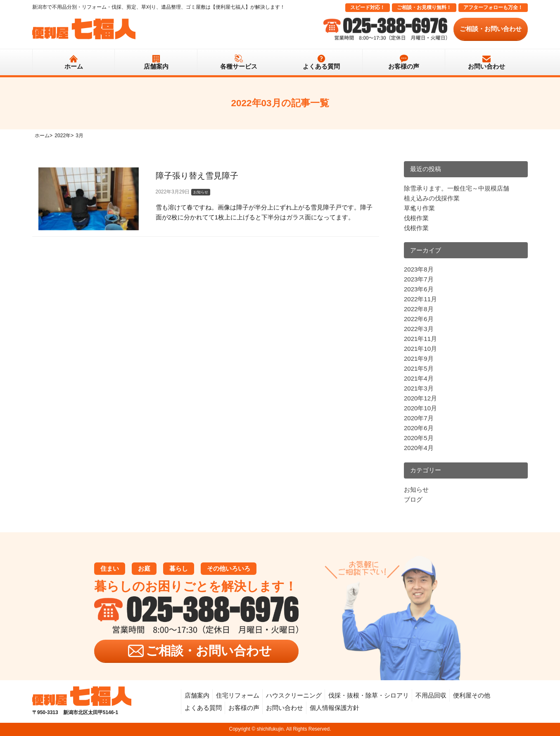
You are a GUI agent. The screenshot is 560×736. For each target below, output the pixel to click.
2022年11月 (420, 299)
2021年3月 (419, 388)
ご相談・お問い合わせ (491, 29)
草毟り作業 (419, 208)
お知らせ (416, 489)
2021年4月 (419, 378)
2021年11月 (420, 339)
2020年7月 (419, 418)
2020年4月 (419, 448)
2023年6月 (419, 289)
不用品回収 (431, 695)
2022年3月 (419, 329)
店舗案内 (156, 66)
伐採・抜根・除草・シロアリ (369, 695)
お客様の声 (404, 66)
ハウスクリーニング (294, 695)
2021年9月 (419, 358)
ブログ (413, 499)
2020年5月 (419, 438)
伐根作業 (416, 218)
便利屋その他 (472, 695)
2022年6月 (419, 319)
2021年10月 (420, 349)
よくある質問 (321, 66)
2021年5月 (419, 368)
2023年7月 (419, 279)
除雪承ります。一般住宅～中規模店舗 (457, 188)
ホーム (74, 66)
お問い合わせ (486, 66)
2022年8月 (419, 309)
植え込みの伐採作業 (432, 198)
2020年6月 (419, 428)
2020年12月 (420, 398)
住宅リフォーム (238, 695)
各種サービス (239, 66)
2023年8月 (419, 269)
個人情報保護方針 (335, 708)
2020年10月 (420, 408)
